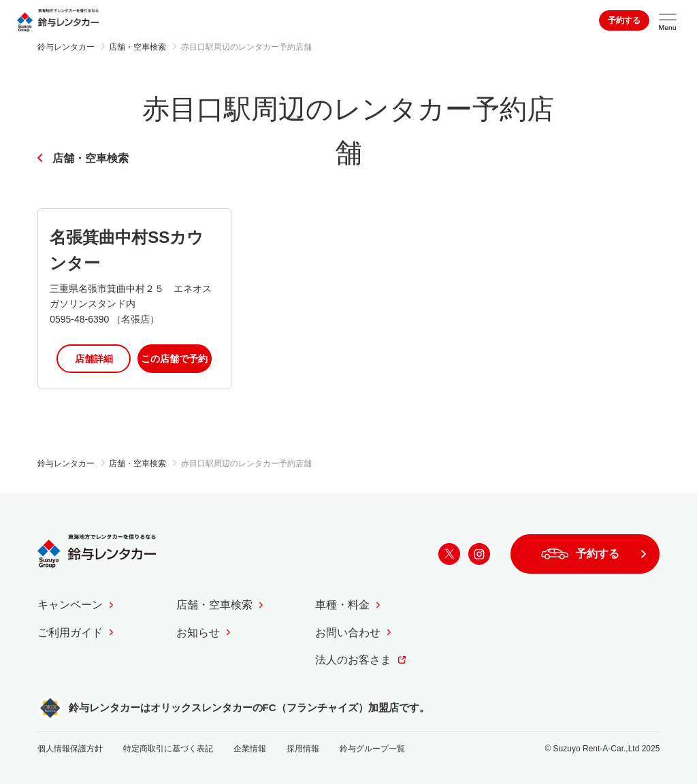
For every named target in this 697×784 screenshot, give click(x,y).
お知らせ (198, 633)
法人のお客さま (353, 660)
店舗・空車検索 (91, 158)
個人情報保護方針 (70, 749)
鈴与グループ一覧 (372, 749)
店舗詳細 (94, 359)
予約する (624, 20)
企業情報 (250, 749)
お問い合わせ (348, 633)
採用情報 (303, 749)
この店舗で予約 (174, 359)
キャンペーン (70, 605)
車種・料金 (342, 605)
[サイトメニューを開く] (668, 20)
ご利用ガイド (70, 633)
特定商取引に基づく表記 (168, 749)
